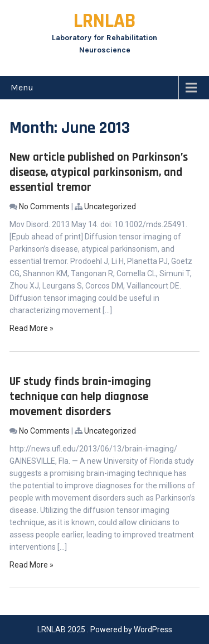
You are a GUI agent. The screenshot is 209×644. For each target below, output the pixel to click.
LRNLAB (104, 21)
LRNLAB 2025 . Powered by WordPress (105, 629)
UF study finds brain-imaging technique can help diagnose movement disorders (80, 397)
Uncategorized (110, 206)
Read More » (31, 328)
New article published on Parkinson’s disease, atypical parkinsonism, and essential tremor (99, 172)
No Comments (44, 206)
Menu (22, 87)
